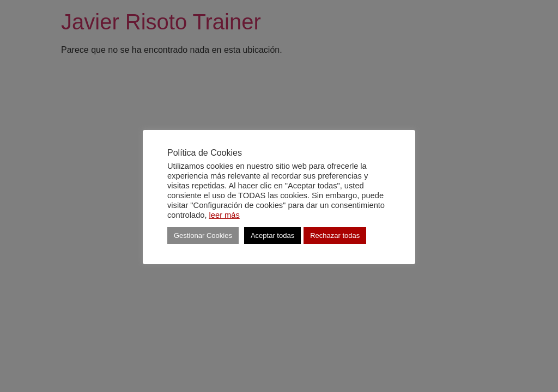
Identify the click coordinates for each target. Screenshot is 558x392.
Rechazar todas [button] (335, 235)
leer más (225, 215)
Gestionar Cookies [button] (203, 235)
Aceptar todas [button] (272, 235)
